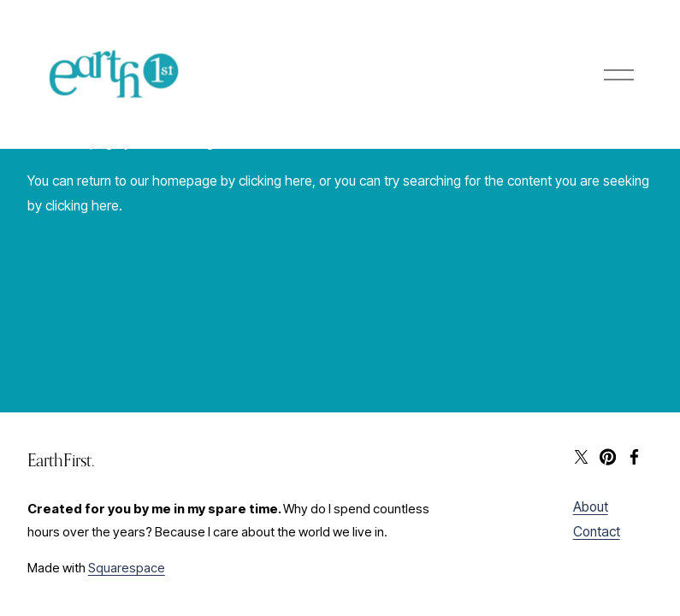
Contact (597, 532)
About (591, 507)
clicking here (275, 181)
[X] (581, 457)
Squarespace (127, 568)
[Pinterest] (608, 457)
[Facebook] (634, 457)
